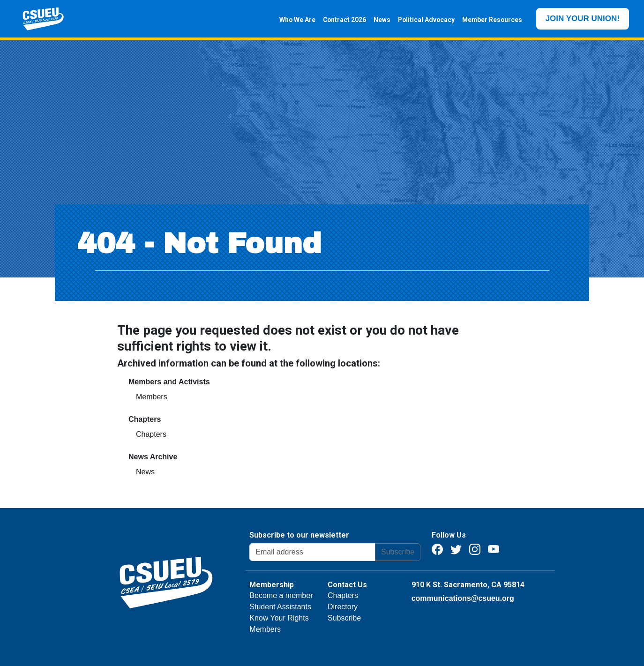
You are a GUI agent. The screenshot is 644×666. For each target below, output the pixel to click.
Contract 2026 (341, 20)
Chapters (151, 434)
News (378, 20)
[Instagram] (475, 549)
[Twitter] (456, 549)
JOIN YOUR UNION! (583, 19)
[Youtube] (494, 549)
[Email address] (312, 552)
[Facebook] (437, 549)
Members (152, 397)
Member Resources (488, 20)
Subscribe (398, 552)
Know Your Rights (279, 618)
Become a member (281, 595)
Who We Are (294, 20)
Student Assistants (280, 607)
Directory (343, 607)
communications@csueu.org (463, 598)
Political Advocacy (423, 20)
